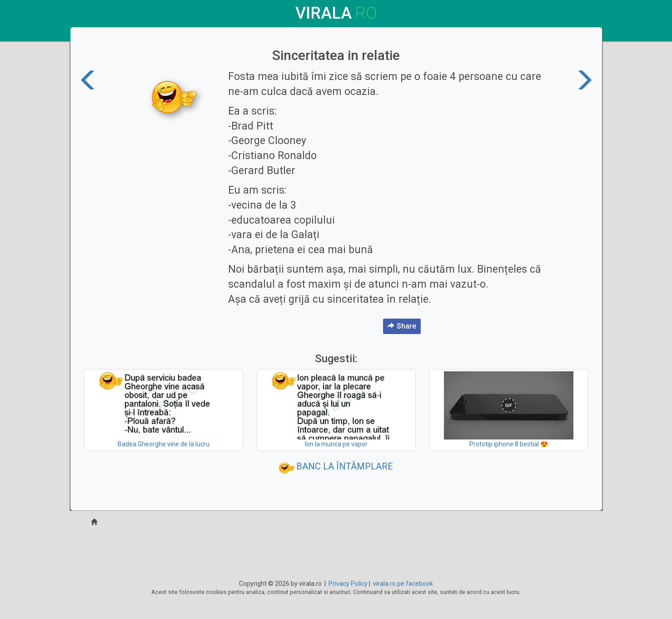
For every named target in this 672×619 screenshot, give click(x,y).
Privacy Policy (348, 584)
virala (336, 13)
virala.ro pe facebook (403, 584)
